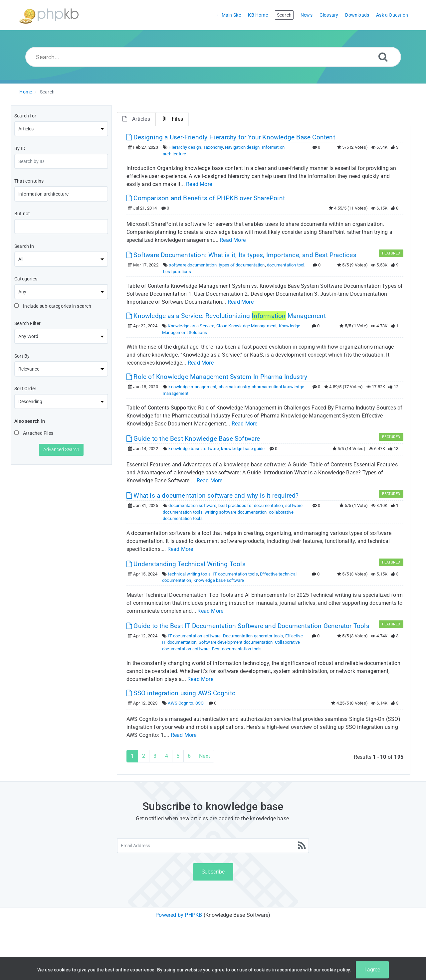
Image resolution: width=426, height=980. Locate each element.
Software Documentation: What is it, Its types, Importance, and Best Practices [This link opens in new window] (241, 255)
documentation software (192, 505)
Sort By (22, 356)
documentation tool (286, 265)
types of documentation (242, 265)
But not (22, 214)
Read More (199, 184)
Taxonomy (213, 147)
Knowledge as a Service (191, 326)
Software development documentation (236, 642)
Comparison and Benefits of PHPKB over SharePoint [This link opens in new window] (206, 198)
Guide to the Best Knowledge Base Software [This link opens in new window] (193, 439)
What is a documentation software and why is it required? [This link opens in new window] (213, 495)
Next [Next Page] (205, 756)
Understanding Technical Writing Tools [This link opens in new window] (186, 564)
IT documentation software (194, 636)
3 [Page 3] (155, 756)
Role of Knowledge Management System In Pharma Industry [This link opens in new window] (217, 377)
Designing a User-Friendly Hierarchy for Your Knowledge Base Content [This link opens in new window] (231, 137)
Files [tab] (172, 119)
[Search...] (213, 57)
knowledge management (192, 387)
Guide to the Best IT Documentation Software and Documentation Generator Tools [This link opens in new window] (248, 626)
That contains (29, 181)
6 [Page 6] (189, 756)
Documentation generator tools (253, 636)
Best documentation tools (237, 649)
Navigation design (242, 147)
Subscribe (213, 872)
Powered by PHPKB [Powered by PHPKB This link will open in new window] (179, 915)
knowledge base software (194, 449)
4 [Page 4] (167, 756)
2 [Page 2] (144, 756)
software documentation (193, 265)
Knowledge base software (219, 580)
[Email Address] (213, 846)
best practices (177, 272)
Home (26, 92)
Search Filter (28, 323)
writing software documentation (236, 512)
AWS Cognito (180, 703)
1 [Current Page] (132, 756)
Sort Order (25, 389)
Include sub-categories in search (53, 306)
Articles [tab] (136, 119)
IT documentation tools (235, 574)
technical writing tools (189, 574)
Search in (24, 246)
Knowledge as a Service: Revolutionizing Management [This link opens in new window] (226, 316)
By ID (20, 148)
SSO (200, 703)
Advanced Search (61, 449)
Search (47, 92)
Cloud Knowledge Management (246, 326)
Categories (26, 279)
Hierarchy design (185, 147)
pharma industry (234, 387)
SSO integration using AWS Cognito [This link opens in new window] (181, 693)
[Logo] (49, 15)
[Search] (383, 57)
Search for (25, 116)
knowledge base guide (243, 449)
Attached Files (34, 433)
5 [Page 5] (178, 756)
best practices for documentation (251, 505)
